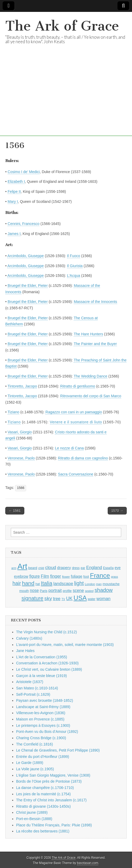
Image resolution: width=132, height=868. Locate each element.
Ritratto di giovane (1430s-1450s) (43, 806)
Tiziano (14, 412)
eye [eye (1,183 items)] (118, 568)
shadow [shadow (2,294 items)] (104, 590)
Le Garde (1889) (30, 763)
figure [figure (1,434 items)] (35, 576)
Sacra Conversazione (76, 474)
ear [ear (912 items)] (83, 568)
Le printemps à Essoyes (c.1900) (43, 725)
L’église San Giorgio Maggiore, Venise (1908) (53, 775)
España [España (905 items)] (108, 568)
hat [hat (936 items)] (38, 584)
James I (14, 234)
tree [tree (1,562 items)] (57, 599)
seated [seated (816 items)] (89, 591)
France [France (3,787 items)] (100, 575)
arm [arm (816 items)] (14, 568)
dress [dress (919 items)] (76, 568)
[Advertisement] (66, 99)
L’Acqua (74, 276)
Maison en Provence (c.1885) (40, 719)
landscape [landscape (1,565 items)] (63, 583)
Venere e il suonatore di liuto (76, 422)
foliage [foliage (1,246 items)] (76, 576)
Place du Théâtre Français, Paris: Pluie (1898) (54, 825)
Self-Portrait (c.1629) (33, 694)
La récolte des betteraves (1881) (43, 831)
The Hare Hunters (88, 334)
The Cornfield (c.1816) (34, 744)
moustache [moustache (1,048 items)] (111, 584)
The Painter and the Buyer (95, 344)
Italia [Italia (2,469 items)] (47, 583)
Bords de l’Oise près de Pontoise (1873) (49, 781)
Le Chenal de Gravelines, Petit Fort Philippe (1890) (58, 750)
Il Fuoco (74, 256)
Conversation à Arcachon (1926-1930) (47, 663)
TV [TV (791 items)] (63, 599)
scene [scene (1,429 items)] (78, 590)
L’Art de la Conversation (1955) (42, 657)
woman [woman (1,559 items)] (103, 599)
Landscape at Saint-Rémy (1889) (43, 707)
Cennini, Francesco (24, 224)
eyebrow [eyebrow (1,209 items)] (21, 576)
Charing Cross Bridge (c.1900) (41, 738)
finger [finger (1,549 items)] (56, 576)
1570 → (117, 511)
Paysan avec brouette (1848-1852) (45, 700)
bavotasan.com (88, 863)
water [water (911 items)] (91, 599)
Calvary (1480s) (29, 638)
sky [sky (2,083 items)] (48, 598)
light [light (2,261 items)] (79, 583)
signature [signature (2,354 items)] (33, 598)
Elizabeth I (16, 182)
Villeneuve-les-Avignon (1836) (41, 713)
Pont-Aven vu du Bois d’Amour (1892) (47, 732)
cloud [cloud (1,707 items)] (51, 567)
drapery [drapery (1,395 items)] (64, 568)
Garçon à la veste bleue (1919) (41, 676)
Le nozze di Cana (69, 448)
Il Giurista (75, 266)
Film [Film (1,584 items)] (45, 576)
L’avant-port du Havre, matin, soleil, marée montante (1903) (65, 645)
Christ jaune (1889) (32, 812)
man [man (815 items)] (99, 584)
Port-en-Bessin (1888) (34, 819)
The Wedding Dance (90, 376)
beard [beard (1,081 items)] (33, 568)
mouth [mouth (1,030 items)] (24, 591)
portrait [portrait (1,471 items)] (55, 590)
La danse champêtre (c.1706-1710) (45, 788)
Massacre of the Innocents (95, 302)
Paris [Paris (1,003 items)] (44, 591)
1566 (21, 488)
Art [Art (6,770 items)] (22, 566)
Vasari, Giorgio (20, 432)
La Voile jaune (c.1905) (35, 769)
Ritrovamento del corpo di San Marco (91, 396)
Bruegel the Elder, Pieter (28, 286)
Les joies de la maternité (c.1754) (43, 794)
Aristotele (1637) (30, 682)
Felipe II (14, 192)
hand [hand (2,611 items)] (28, 583)
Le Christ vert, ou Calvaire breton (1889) (49, 669)
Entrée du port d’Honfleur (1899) (43, 757)
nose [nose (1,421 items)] (34, 590)
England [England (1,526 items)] (94, 567)
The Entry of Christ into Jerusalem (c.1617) (51, 800)
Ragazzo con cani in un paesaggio (74, 412)
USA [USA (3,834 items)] (80, 598)
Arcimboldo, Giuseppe (26, 256)
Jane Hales (25, 651)
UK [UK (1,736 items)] (69, 599)
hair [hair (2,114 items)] (17, 583)
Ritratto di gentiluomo (78, 386)
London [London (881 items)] (90, 584)
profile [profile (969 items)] (67, 591)
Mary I (13, 202)
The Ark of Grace (62, 26)
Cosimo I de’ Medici (24, 172)
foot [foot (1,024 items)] (86, 577)
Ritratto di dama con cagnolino (83, 458)
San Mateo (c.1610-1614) (37, 688)
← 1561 (15, 511)
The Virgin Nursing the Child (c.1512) (46, 632)
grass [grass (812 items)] (114, 577)
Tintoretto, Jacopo (22, 386)
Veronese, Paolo (21, 458)
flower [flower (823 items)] (66, 577)
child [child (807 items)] (41, 568)
